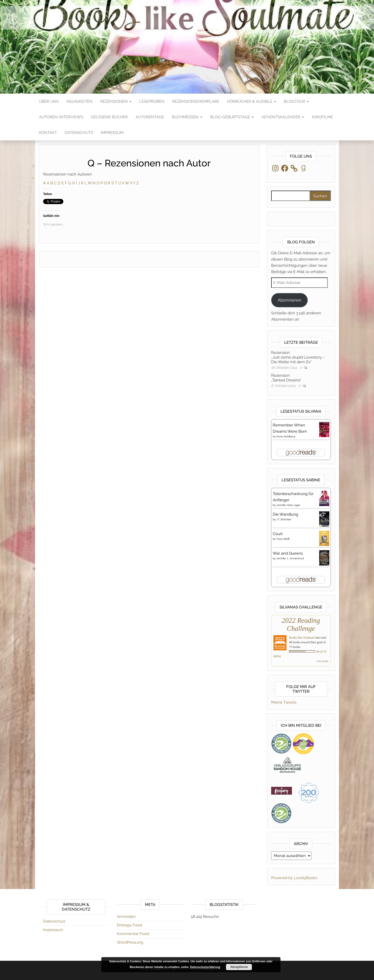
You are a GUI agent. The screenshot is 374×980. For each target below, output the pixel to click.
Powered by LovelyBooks (294, 878)
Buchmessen (187, 117)
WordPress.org (130, 942)
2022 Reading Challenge (301, 624)
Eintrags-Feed (129, 925)
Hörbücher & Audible (252, 101)
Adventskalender (283, 117)
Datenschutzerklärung (205, 967)
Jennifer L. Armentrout (290, 558)
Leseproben (152, 101)
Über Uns (49, 101)
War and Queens (288, 553)
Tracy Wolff (283, 539)
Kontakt (48, 133)
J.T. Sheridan (284, 519)
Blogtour (296, 101)
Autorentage (150, 117)
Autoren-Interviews (61, 117)
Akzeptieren (239, 967)
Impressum (112, 133)
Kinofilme (322, 117)
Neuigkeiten (79, 101)
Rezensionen (116, 101)
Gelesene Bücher (109, 117)
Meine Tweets (284, 702)
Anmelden (126, 917)
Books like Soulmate (302, 638)
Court (278, 534)
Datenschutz (79, 133)
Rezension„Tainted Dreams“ (286, 378)
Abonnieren (289, 300)
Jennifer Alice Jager (288, 505)
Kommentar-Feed (133, 934)
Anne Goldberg (286, 436)
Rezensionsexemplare (196, 101)
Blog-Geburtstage (232, 117)
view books (323, 661)
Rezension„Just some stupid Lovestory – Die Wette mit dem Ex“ (298, 357)
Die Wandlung (285, 514)
